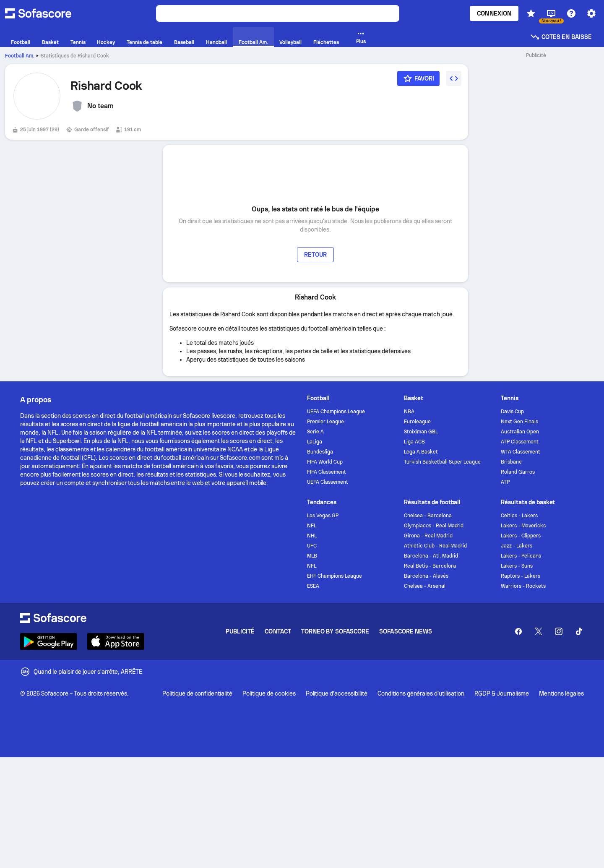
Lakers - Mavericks (523, 526)
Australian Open (520, 432)
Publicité (240, 631)
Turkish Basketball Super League (442, 462)
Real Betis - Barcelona (430, 566)
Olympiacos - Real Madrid (434, 526)
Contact (278, 631)
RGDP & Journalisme (502, 693)
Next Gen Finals (519, 422)
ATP (505, 482)
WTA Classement (521, 452)
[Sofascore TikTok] (579, 631)
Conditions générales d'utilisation (421, 693)
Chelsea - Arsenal (425, 586)
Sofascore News (406, 631)
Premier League (325, 422)
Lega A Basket (421, 452)
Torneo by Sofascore (335, 631)
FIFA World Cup (325, 462)
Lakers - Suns (517, 566)
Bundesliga (320, 452)
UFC (312, 546)
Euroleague (417, 422)
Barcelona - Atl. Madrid (431, 556)
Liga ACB (414, 442)
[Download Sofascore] (49, 641)
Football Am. (20, 56)
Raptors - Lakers (521, 576)
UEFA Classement (328, 482)
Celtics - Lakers (519, 516)
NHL (312, 536)
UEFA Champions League (336, 412)
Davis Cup (512, 412)
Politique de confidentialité (197, 693)
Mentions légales (561, 693)
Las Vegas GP (323, 516)
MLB (312, 556)
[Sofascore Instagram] (559, 631)
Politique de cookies (269, 693)
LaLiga (315, 442)
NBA (409, 412)
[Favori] (418, 78)
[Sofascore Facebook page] (518, 631)
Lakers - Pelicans (521, 556)
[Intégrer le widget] (454, 78)
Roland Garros (518, 472)
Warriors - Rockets (523, 586)
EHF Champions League (335, 576)
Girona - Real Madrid (428, 536)
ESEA (313, 586)
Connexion (494, 13)
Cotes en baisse (561, 37)
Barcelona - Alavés (426, 576)
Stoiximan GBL (421, 432)
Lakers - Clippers (521, 536)
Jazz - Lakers (517, 546)
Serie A (315, 432)
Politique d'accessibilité (337, 693)
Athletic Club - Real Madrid (435, 546)
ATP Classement (520, 442)
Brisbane (511, 462)
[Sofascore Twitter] (539, 631)
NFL (312, 526)
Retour (315, 255)
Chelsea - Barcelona (428, 516)
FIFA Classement (327, 472)
